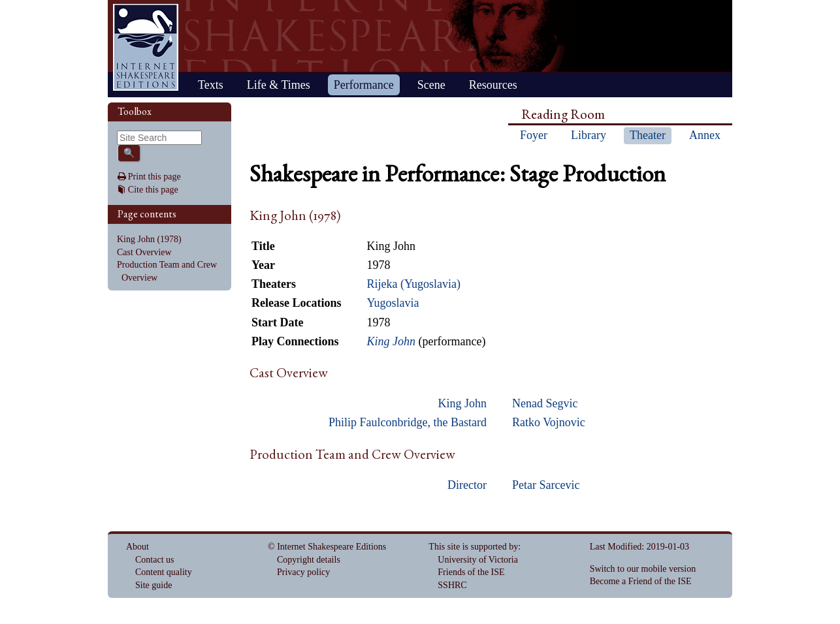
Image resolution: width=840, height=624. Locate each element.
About (137, 547)
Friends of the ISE (471, 572)
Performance (364, 85)
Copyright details (309, 560)
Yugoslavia (393, 303)
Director (467, 485)
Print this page (154, 177)
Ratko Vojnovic (549, 422)
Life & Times (279, 85)
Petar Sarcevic (546, 485)
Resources (493, 85)
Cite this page (153, 190)
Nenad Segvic (545, 403)
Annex (705, 135)
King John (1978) (149, 239)
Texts (211, 85)
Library (589, 135)
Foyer (534, 135)
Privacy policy (303, 572)
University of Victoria (478, 560)
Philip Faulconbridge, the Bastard (408, 422)
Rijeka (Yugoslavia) (413, 284)
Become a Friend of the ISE (641, 581)
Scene (431, 85)
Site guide (153, 585)
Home (146, 47)
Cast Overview (144, 252)
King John (462, 403)
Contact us (155, 560)
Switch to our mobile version (643, 569)
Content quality (164, 572)
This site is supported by (473, 547)
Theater (648, 135)
